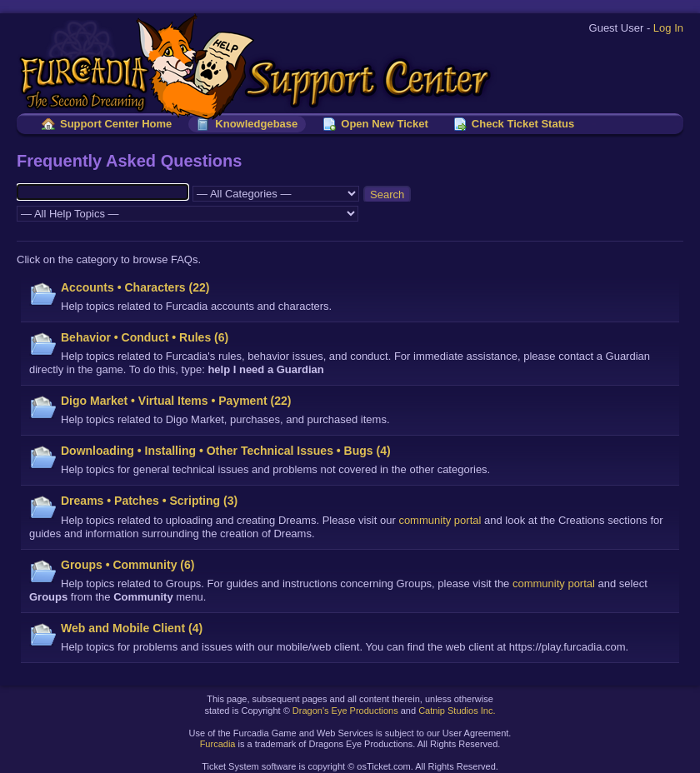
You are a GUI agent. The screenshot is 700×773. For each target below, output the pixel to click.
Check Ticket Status (523, 124)
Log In (668, 28)
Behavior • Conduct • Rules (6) (145, 337)
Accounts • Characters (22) (135, 287)
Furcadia (218, 744)
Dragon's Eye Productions (345, 711)
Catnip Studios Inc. (457, 711)
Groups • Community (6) (127, 565)
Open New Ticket (385, 124)
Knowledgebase (256, 124)
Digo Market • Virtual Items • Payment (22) (176, 401)
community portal (440, 520)
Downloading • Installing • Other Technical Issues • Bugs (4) (226, 451)
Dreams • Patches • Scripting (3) (149, 501)
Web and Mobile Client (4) (132, 628)
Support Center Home (116, 124)
